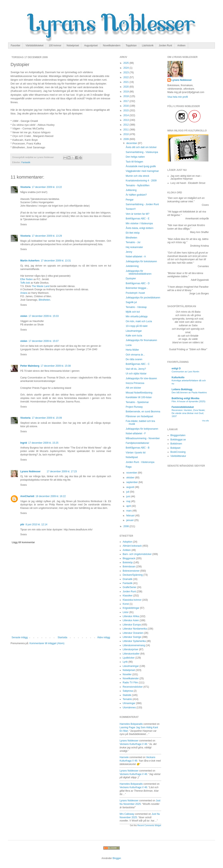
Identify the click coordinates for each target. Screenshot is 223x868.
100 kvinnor (55, 46)
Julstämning (132, 266)
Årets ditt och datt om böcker (141, 147)
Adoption (127, 542)
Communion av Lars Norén (185, 372)
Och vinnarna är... (135, 355)
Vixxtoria (25, 187)
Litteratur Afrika (131, 616)
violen (24, 316)
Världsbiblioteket (34, 46)
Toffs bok (25, 283)
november (132, 473)
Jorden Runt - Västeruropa (140, 462)
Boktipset (175, 448)
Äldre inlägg (104, 637)
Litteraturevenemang (134, 645)
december (132, 143)
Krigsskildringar (131, 608)
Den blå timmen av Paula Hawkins (189, 392)
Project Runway (134, 407)
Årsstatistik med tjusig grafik (141, 166)
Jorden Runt (165, 46)
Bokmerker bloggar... (137, 288)
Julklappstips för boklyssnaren (142, 429)
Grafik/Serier (129, 587)
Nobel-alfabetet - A (136, 257)
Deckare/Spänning (133, 575)
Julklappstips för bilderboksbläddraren (139, 272)
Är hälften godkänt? (136, 195)
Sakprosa (128, 691)
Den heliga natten (135, 157)
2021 (127, 82)
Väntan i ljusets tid (136, 453)
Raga (129, 467)
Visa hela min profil (178, 97)
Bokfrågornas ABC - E (138, 219)
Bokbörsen (176, 444)
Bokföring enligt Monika (186, 398)
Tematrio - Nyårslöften (138, 185)
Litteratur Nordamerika (135, 629)
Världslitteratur (178, 456)
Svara (23, 224)
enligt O (176, 368)
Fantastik (26, 162)
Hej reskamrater (134, 247)
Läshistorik (148, 46)
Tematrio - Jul (133, 242)
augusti (131, 487)
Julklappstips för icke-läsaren (141, 378)
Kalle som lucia (134, 336)
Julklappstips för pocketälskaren (143, 298)
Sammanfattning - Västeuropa (142, 152)
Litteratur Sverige (132, 637)
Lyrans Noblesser (30, 471)
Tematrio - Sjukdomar (137, 402)
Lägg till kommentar (23, 542)
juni (129, 496)
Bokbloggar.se (178, 440)
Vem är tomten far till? (138, 214)
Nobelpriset (73, 46)
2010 (127, 134)
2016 (127, 106)
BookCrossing (178, 452)
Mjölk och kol (133, 312)
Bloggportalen (178, 435)
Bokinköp (128, 562)
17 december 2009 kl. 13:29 (47, 236)
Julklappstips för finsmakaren (141, 340)
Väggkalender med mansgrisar (142, 171)
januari (130, 520)
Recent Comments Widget (149, 825)
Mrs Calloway (127, 814)
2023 (127, 73)
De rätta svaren (134, 359)
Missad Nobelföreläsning (139, 393)
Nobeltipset (132, 457)
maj (129, 501)
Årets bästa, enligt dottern (140, 228)
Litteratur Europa (132, 625)
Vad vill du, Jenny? (136, 369)
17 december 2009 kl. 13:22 (47, 187)
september (132, 482)
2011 (127, 130)
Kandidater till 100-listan (139, 397)
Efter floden (26, 279)
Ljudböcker (129, 658)
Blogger (117, 858)
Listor (126, 612)
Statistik (127, 695)
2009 (127, 139)
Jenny (129, 252)
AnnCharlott (27, 496)
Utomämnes (129, 708)
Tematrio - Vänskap (136, 307)
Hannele (124, 757)
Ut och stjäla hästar (136, 374)
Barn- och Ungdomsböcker (137, 554)
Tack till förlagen (134, 162)
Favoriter (16, 46)
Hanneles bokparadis (131, 724)
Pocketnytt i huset (135, 293)
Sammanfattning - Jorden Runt (142, 204)
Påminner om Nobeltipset (139, 416)
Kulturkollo (178, 377)
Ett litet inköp (133, 233)
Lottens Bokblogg (182, 389)
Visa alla (205, 421)
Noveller (127, 674)
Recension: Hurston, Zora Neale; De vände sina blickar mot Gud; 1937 (189, 413)
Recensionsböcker (133, 687)
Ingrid (24, 443)
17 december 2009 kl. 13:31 (56, 261)
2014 (127, 115)
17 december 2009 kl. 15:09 (47, 418)
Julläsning (131, 190)
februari (131, 516)
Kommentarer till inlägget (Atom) (47, 643)
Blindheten (44, 300)
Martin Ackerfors (30, 261)
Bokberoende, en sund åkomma (143, 412)
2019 (127, 92)
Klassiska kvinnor (132, 600)
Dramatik (128, 579)
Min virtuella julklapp (137, 316)
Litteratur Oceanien (133, 633)
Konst (126, 604)
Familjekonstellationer (137, 443)
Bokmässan (129, 567)
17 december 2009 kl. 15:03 (44, 316)
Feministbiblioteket (183, 407)
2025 (127, 63)
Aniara (24, 293)
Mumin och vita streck (137, 176)
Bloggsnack (129, 558)
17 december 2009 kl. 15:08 (56, 366)
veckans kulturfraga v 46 (133, 744)
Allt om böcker (133, 388)
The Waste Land (41, 286)
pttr (22, 524)
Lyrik (125, 662)
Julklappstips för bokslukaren (141, 261)
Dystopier (131, 278)
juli (128, 492)
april (129, 506)
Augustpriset (91, 46)
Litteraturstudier (131, 654)
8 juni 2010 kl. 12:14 (36, 524)
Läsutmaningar (134, 331)
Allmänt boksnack (132, 546)
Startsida (62, 637)
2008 (127, 526)
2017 (127, 101)
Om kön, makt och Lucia (139, 321)
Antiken (181, 46)
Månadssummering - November (143, 438)
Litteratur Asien (131, 620)
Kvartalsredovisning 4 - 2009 (141, 181)
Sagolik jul (131, 302)
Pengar (130, 200)
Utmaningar (129, 703)
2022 (127, 77)
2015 (127, 111)
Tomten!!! (131, 209)
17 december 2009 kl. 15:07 (44, 341)
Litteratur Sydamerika (134, 641)
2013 (127, 120)
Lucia (129, 345)
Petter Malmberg (30, 366)
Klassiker (128, 596)
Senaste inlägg (20, 637)
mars (129, 511)
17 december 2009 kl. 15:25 (43, 443)
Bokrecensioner (131, 571)
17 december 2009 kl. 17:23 (62, 471)
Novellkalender (131, 678)
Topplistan (131, 46)
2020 (127, 87)
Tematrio (127, 699)
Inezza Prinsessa (135, 383)
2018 (127, 96)
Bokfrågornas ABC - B (138, 448)
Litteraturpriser (130, 649)
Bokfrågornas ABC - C (138, 364)
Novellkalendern (112, 46)
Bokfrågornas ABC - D (138, 283)
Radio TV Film (130, 683)
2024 (127, 68)
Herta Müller (132, 350)
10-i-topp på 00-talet (137, 326)
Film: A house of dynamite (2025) (189, 401)
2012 (127, 125)
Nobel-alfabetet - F (136, 433)
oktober (131, 478)
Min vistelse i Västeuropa (139, 223)
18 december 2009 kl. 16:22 (51, 496)
